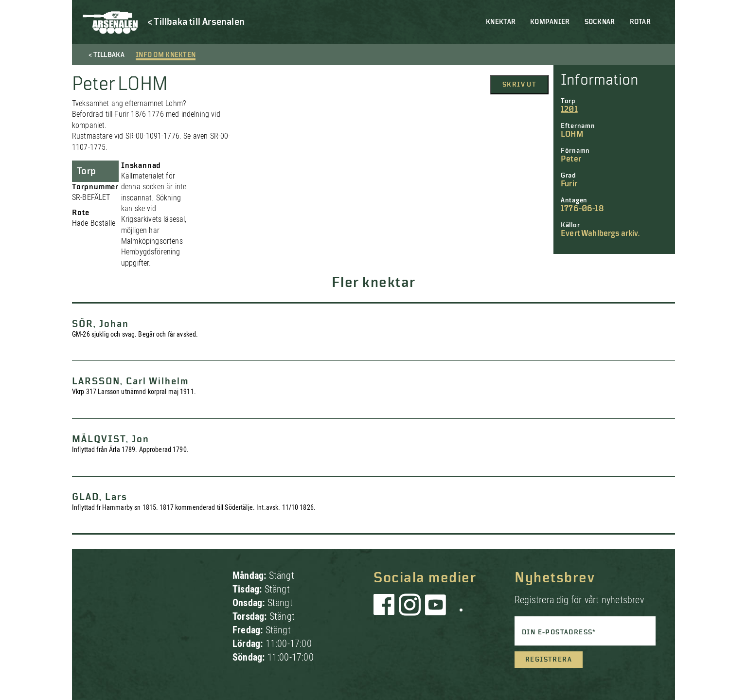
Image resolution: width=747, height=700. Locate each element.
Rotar (640, 22)
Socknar (600, 22)
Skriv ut (519, 85)
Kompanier (550, 22)
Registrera (549, 660)
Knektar (501, 22)
